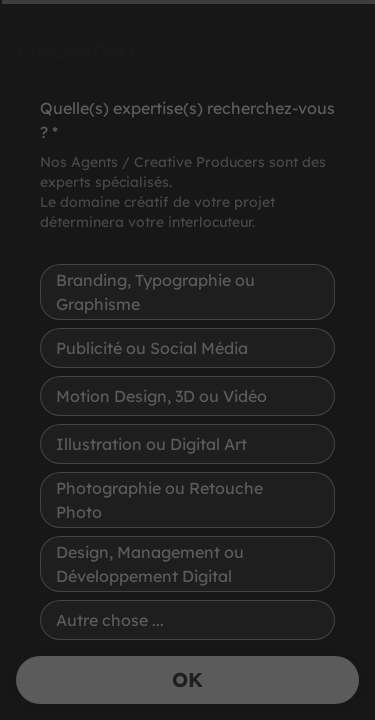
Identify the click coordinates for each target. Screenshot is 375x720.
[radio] (187, 292)
